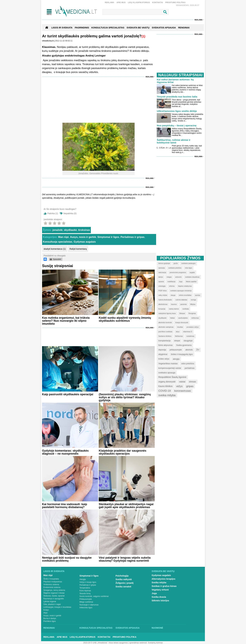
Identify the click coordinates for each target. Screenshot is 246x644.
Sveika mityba (159, 582)
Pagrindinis (82, 28)
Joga (154, 593)
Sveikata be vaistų (163, 571)
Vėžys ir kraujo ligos (88, 582)
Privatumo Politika (175, 3)
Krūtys (46, 610)
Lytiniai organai (50, 601)
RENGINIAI (184, 28)
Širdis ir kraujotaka (51, 579)
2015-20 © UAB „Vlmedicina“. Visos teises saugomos (106, 643)
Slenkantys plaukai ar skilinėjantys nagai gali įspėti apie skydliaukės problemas (126, 506)
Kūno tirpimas (85, 591)
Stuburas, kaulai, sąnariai (54, 596)
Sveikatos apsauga (128, 628)
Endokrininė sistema (52, 587)
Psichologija (122, 576)
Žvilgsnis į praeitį (125, 583)
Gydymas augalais (85, 242)
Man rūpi (63, 237)
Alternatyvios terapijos (164, 579)
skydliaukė (70, 230)
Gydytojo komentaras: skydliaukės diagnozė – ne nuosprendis (65, 452)
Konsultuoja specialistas (58, 242)
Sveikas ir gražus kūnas (164, 586)
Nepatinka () (70, 213)
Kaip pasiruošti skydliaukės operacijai (68, 394)
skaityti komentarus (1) (55, 249)
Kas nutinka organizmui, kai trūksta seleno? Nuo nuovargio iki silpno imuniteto (66, 321)
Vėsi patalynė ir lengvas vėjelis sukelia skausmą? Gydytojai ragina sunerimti (125, 559)
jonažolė (57, 230)
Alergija (83, 579)
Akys (45, 613)
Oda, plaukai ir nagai (52, 604)
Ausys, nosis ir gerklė (83, 237)
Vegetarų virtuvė (160, 590)
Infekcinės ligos (86, 608)
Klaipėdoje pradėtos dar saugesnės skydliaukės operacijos (122, 452)
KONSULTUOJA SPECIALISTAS (108, 28)
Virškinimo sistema (51, 585)
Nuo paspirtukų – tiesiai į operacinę (177, 125)
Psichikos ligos (50, 621)
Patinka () (53, 213)
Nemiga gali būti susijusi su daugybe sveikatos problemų (67, 559)
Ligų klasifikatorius (139, 3)
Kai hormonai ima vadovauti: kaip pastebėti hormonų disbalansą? (65, 506)
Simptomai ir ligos (108, 237)
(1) (143, 36)
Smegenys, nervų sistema (54, 590)
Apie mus (121, 3)
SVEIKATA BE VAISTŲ (138, 28)
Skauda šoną (85, 593)
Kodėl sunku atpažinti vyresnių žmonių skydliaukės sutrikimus (125, 319)
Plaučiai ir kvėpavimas (53, 582)
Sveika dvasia (159, 597)
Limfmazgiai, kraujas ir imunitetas (57, 607)
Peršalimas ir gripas (132, 237)
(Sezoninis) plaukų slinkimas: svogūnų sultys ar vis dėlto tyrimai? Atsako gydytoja (125, 397)
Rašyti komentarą (78, 249)
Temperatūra (85, 588)
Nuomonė (157, 628)
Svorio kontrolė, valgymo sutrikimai (94, 596)
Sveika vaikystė (124, 579)
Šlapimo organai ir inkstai (54, 593)
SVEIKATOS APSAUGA (164, 28)
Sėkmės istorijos (160, 601)
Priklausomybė (86, 599)
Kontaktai (158, 3)
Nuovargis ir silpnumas (89, 605)
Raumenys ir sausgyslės (54, 599)
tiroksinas (84, 230)
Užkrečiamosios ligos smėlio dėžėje (177, 111)
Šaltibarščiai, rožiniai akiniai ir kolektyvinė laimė (174, 141)
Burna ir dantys (50, 618)
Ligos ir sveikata (62, 28)
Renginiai (49, 628)
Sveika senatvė (123, 587)
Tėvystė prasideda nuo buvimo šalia (177, 97)
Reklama (110, 3)
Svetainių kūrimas (155, 643)
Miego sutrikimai (86, 602)
